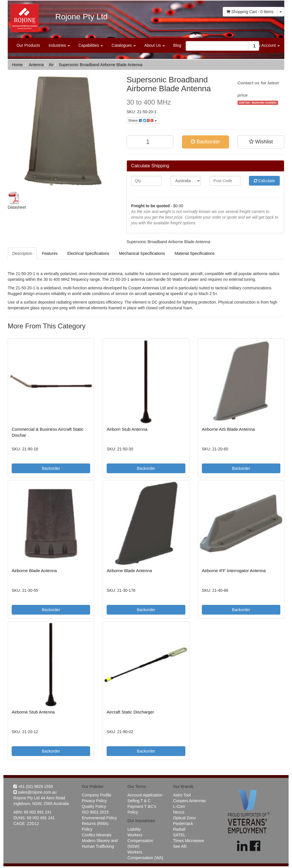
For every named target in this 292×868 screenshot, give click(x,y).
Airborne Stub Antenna (33, 712)
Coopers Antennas (189, 801)
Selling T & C (139, 801)
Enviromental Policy (99, 818)
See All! (180, 846)
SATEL (179, 835)
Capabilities (91, 45)
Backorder (205, 142)
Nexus (179, 812)
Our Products (28, 45)
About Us (154, 45)
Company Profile (97, 795)
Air (51, 65)
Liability (134, 829)
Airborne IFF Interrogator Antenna (234, 571)
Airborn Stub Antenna (127, 429)
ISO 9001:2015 (95, 812)
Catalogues (124, 45)
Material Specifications (194, 253)
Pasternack (183, 824)
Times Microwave (188, 841)
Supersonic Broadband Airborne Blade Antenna (101, 65)
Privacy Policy (94, 801)
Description (22, 253)
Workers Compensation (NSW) (140, 841)
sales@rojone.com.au (35, 792)
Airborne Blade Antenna (34, 571)
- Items (250, 12)
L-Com (179, 806)
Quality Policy (94, 806)
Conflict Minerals (97, 835)
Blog (177, 45)
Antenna (36, 65)
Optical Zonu (184, 818)
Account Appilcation (145, 795)
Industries (59, 45)
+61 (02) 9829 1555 (33, 786)
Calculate (264, 181)
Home (17, 65)
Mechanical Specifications (142, 253)
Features (50, 253)
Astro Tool (182, 795)
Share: (143, 121)
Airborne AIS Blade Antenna (228, 429)
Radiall (179, 829)
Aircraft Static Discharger (130, 712)
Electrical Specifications (88, 253)
